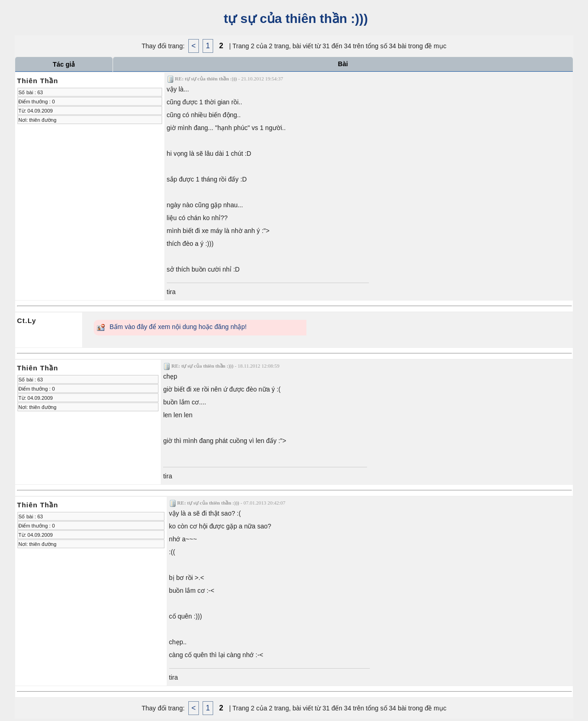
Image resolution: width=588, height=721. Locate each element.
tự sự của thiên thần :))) (294, 19)
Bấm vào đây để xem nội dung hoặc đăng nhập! (178, 327)
